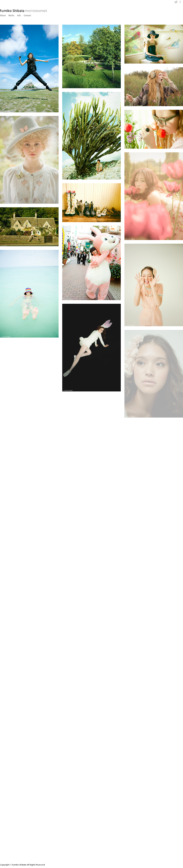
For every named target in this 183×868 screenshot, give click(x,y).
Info (19, 15)
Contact (27, 15)
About (3, 15)
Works (11, 15)
